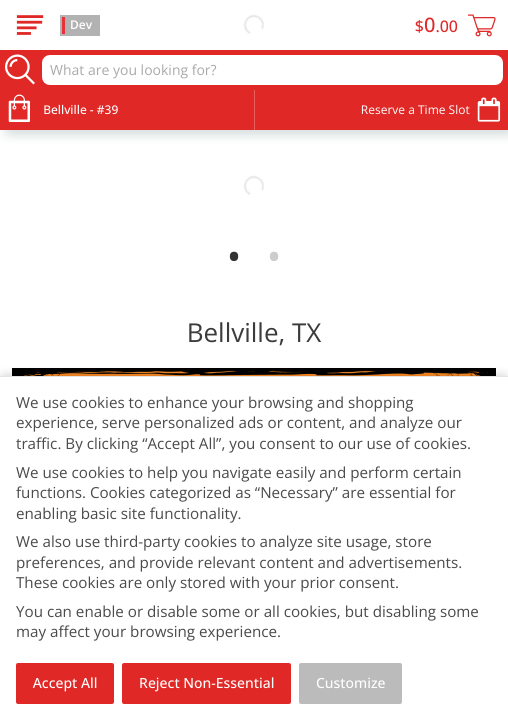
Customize (351, 683)
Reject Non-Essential (206, 683)
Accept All (65, 683)
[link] (254, 186)
